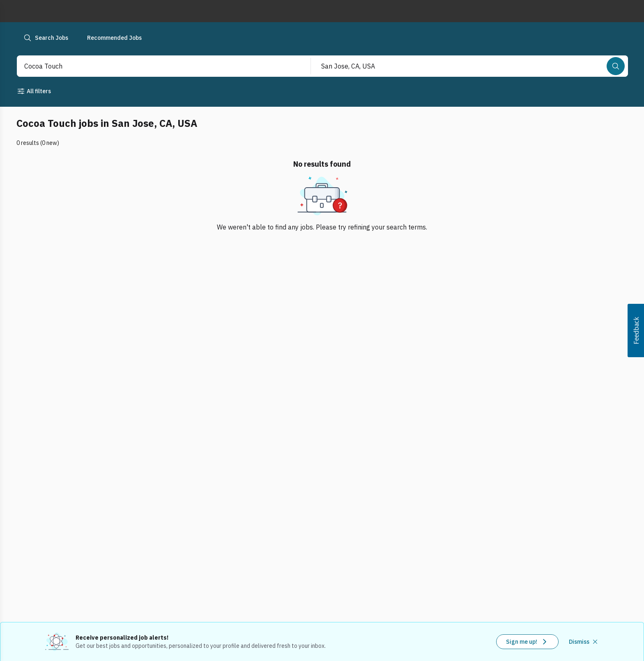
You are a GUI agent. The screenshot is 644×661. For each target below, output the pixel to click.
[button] (636, 330)
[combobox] (155, 66)
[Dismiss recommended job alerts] (584, 642)
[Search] (616, 66)
